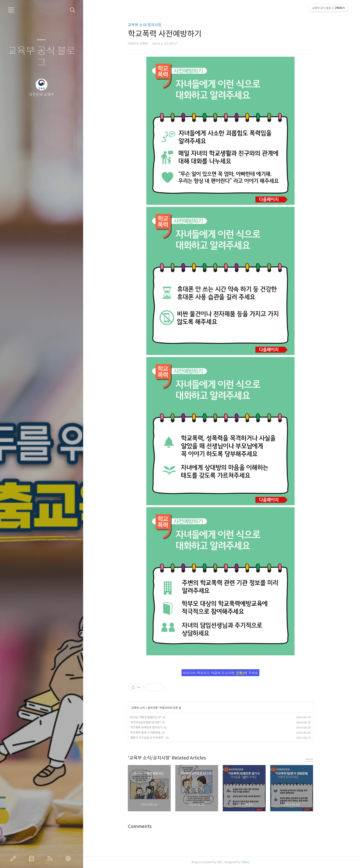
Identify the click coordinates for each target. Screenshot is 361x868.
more (311, 759)
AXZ (221, 862)
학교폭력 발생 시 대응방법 (147, 733)
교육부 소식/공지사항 (146, 25)
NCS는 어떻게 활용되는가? (147, 717)
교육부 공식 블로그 (42, 57)
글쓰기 (14, 859)
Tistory (247, 862)
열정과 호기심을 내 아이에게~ (149, 738)
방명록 (32, 859)
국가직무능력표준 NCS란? (147, 722)
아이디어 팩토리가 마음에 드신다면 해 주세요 (222, 673)
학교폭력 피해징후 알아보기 (148, 727)
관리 (69, 859)
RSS (51, 859)
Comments (141, 826)
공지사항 (154, 708)
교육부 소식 (140, 708)
